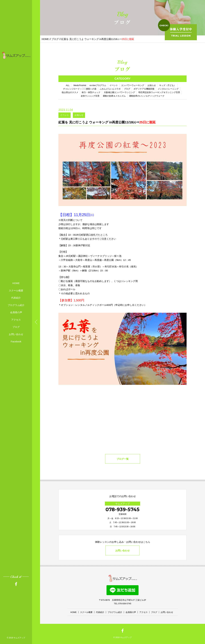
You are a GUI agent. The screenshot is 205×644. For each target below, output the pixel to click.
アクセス (16, 320)
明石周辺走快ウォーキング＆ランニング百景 (159, 92)
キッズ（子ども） (168, 85)
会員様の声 (16, 312)
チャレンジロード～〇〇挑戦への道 (80, 89)
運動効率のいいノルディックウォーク (147, 96)
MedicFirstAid (80, 85)
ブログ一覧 (123, 459)
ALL (68, 85)
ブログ (16, 327)
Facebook (16, 341)
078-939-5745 (123, 510)
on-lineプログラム (98, 85)
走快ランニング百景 (90, 96)
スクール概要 (16, 291)
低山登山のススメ (70, 92)
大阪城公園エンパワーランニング (119, 92)
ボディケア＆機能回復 (144, 89)
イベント (114, 85)
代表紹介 (16, 298)
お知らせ (152, 85)
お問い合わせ (16, 334)
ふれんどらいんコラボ (110, 89)
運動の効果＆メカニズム (114, 96)
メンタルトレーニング (168, 89)
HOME (16, 283)
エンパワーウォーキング (133, 85)
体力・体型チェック (91, 92)
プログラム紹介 (16, 305)
